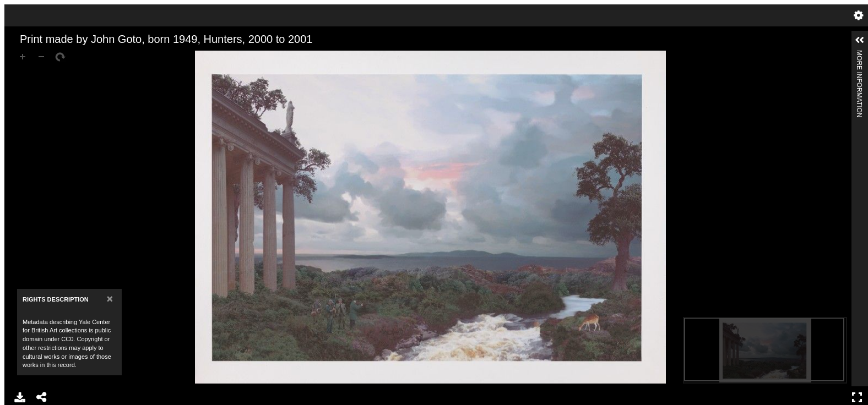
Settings (859, 15)
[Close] (110, 299)
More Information (859, 55)
